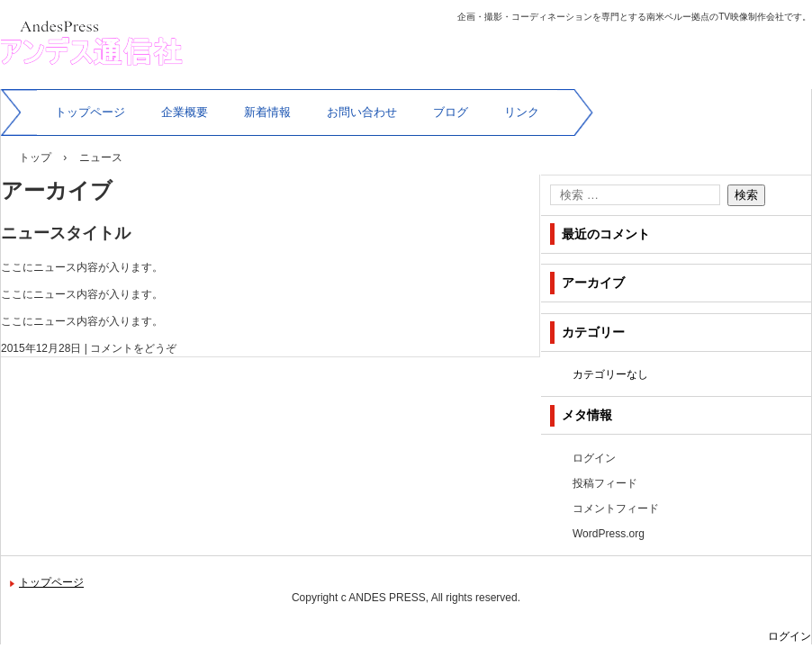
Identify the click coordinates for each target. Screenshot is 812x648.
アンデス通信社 (78, 90)
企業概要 (185, 112)
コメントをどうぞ (133, 348)
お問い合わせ (362, 112)
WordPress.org (609, 534)
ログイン (594, 458)
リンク (522, 112)
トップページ (90, 112)
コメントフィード (616, 508)
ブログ (451, 112)
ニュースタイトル (66, 233)
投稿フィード (605, 483)
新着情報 (267, 112)
